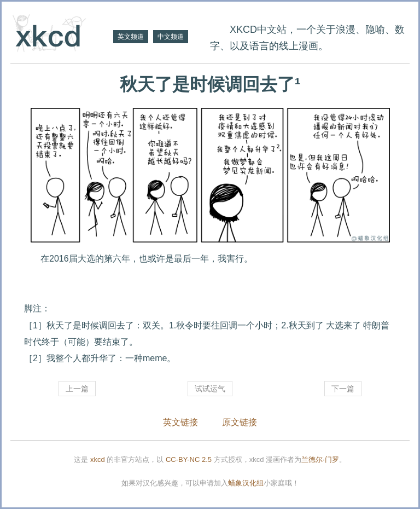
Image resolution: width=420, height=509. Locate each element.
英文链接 (180, 422)
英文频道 (131, 37)
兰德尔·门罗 (320, 459)
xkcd (98, 459)
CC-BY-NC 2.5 (189, 459)
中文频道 (171, 37)
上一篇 (77, 389)
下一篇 (343, 389)
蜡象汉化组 (246, 483)
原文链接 (240, 422)
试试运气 (210, 389)
